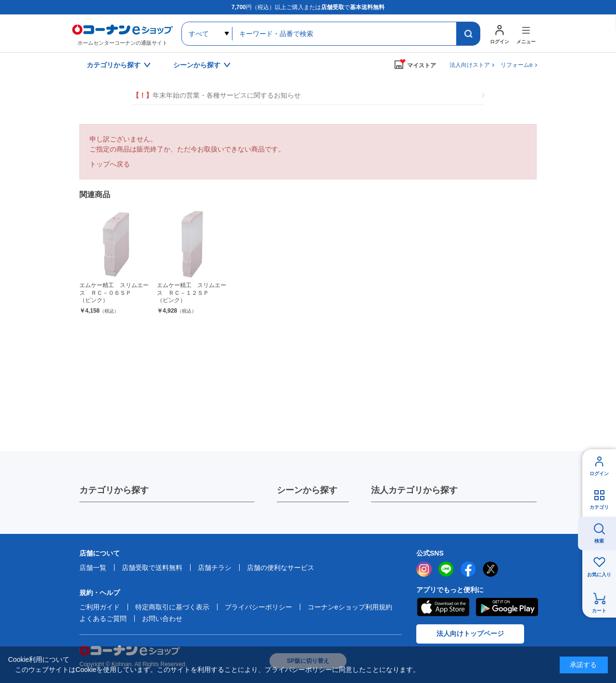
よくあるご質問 (103, 619)
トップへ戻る (110, 164)
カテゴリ (599, 507)
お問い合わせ (162, 619)
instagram (424, 569)
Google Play (507, 607)
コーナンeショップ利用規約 (350, 607)
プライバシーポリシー (258, 607)
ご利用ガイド (100, 607)
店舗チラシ (215, 568)
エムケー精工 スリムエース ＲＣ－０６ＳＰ (114, 293)
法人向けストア (470, 65)
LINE (446, 569)
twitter (490, 569)
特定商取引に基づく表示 (172, 607)
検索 (599, 541)
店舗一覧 (93, 568)
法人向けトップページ (470, 633)
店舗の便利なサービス (281, 568)
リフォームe (517, 65)
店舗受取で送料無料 (152, 568)
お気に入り (599, 575)
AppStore (443, 607)
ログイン (599, 474)
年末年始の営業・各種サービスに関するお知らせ (217, 95)
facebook (468, 569)
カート (599, 611)
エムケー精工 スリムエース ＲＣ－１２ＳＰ (192, 293)
